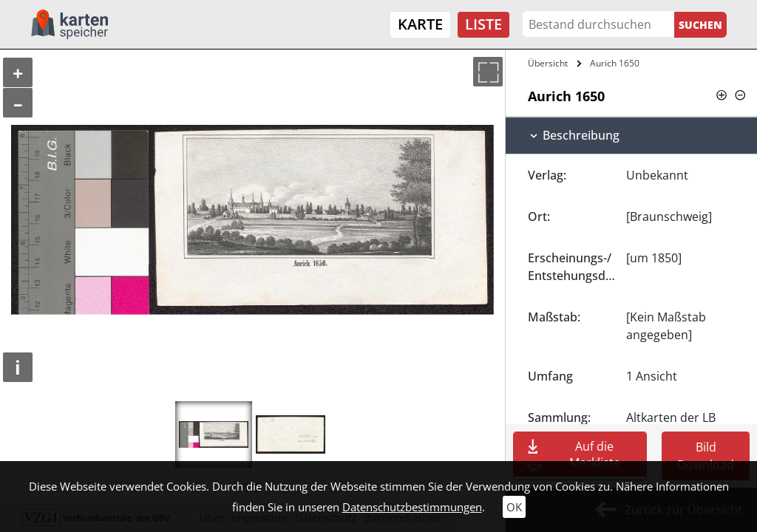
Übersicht (548, 63)
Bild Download (706, 456)
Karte (420, 24)
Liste (483, 24)
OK (514, 507)
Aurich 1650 (615, 63)
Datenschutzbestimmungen (412, 507)
